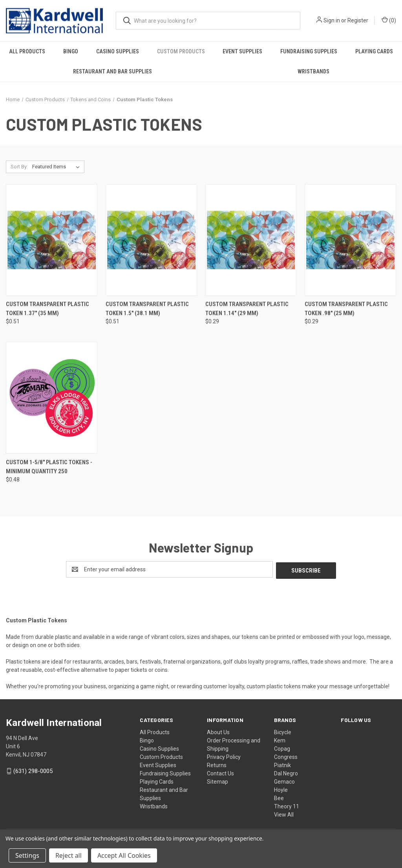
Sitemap (217, 780)
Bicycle (283, 731)
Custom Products (181, 51)
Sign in (332, 20)
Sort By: (19, 167)
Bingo (71, 51)
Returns (217, 764)
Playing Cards (157, 780)
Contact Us (220, 772)
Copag (282, 748)
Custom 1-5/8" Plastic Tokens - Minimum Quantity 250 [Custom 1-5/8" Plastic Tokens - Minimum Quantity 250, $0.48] (49, 467)
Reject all (69, 855)
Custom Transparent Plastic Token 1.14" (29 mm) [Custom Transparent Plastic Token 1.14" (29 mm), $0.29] (247, 309)
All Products (27, 51)
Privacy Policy (224, 756)
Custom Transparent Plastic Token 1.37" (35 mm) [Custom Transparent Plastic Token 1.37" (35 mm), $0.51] (48, 309)
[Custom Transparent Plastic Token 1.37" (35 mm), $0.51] (52, 240)
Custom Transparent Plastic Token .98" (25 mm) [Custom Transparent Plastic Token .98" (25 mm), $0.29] (346, 309)
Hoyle (281, 789)
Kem (280, 739)
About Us (218, 731)
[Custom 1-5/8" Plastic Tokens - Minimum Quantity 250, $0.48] (52, 398)
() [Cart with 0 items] (389, 20)
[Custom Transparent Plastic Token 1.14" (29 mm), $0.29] (251, 240)
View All (284, 813)
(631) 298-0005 (33, 770)
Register (358, 20)
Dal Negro (286, 772)
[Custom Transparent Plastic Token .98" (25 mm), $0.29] (350, 240)
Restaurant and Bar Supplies (112, 71)
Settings (27, 855)
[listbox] (58, 167)
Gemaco (284, 780)
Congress (286, 756)
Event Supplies (242, 51)
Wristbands (313, 71)
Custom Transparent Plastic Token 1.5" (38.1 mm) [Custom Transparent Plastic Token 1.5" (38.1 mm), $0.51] (147, 309)
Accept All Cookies (124, 855)
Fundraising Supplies (309, 51)
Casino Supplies (118, 51)
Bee (279, 797)
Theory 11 (287, 805)
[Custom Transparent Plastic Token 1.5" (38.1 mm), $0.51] (151, 240)
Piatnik (282, 764)
